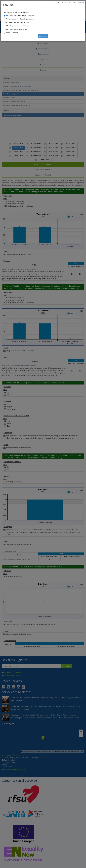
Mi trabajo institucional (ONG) (17, 26)
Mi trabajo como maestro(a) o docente (20, 16)
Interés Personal (12, 33)
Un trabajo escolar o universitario (18, 22)
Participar (43, 36)
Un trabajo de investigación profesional (20, 19)
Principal (62, 2)
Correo (72, 2)
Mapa (81, 2)
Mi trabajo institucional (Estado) (18, 29)
